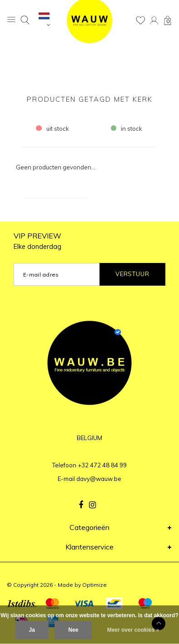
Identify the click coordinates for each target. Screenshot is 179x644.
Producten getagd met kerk (90, 99)
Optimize (94, 585)
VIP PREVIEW (37, 241)
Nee (73, 630)
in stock (127, 129)
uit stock (52, 129)
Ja (32, 630)
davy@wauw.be (99, 479)
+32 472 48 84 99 (102, 465)
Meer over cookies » (133, 630)
